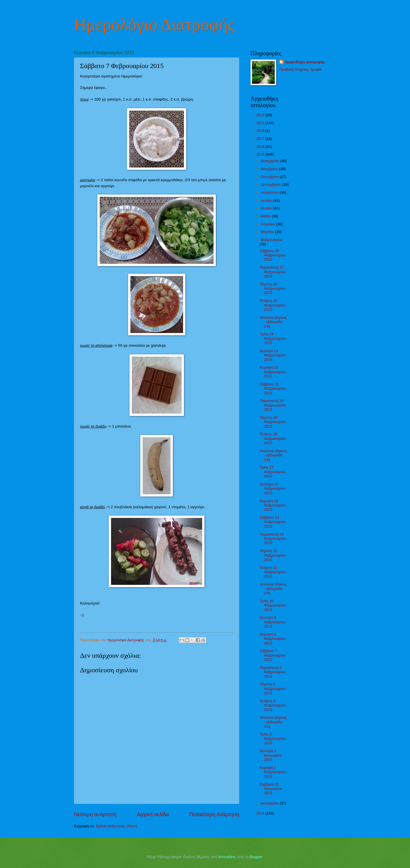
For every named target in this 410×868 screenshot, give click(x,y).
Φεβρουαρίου (271, 240)
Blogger (256, 857)
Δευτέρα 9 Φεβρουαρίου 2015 (273, 622)
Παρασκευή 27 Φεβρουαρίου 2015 (273, 272)
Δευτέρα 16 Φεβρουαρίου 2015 (273, 489)
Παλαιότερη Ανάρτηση (214, 814)
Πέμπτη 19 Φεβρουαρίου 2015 (273, 422)
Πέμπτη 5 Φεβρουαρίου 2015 (273, 689)
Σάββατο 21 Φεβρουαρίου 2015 (273, 389)
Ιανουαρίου (270, 803)
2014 (261, 813)
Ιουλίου (267, 200)
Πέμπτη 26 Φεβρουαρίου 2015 (273, 289)
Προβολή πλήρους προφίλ (300, 69)
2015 (261, 154)
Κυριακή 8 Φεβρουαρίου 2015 (273, 639)
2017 (261, 139)
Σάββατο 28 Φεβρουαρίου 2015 (273, 255)
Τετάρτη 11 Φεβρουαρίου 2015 (273, 572)
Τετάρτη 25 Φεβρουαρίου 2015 (273, 305)
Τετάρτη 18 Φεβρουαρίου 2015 (273, 438)
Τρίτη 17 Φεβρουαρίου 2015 (273, 472)
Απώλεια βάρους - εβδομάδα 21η (273, 722)
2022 (261, 115)
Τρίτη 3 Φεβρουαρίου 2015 (273, 739)
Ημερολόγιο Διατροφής (154, 24)
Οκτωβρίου (270, 177)
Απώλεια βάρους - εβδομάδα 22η (273, 589)
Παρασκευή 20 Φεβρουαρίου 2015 (273, 405)
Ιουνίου (267, 208)
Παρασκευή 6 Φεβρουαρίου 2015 (273, 672)
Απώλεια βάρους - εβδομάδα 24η (273, 322)
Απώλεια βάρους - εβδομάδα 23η (273, 455)
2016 (261, 147)
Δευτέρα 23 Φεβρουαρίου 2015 (273, 355)
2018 (261, 131)
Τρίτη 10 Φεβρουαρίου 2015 (273, 605)
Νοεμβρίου (270, 169)
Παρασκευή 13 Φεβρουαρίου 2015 (273, 539)
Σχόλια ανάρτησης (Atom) (116, 826)
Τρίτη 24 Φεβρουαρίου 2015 (273, 338)
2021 (261, 123)
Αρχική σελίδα (153, 814)
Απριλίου (268, 224)
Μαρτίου (268, 232)
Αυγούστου (270, 192)
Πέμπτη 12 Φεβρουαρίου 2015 (273, 555)
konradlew (227, 857)
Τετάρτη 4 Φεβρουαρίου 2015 (273, 705)
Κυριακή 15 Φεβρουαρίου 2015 (273, 505)
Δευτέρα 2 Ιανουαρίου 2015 (271, 755)
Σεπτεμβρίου (271, 184)
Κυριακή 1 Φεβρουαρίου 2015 (273, 772)
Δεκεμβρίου (270, 161)
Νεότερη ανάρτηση (95, 814)
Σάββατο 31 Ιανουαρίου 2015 (271, 789)
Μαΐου (266, 216)
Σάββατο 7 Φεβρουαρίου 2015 (273, 655)
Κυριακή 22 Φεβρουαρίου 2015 (273, 372)
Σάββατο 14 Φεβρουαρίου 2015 (273, 522)
